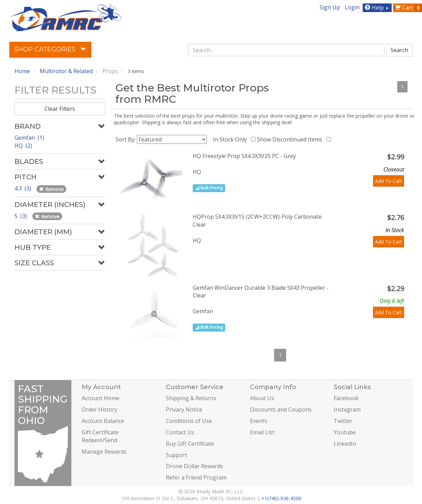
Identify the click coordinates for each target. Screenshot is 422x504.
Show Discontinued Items (291, 139)
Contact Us (180, 432)
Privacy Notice (184, 409)
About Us (262, 398)
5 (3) (21, 216)
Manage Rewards (104, 452)
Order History (99, 409)
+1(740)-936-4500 (281, 498)
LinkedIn (345, 444)
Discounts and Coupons (281, 409)
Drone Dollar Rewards (194, 466)
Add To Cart (389, 181)
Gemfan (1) (29, 138)
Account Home (101, 398)
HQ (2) (23, 146)
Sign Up (330, 7)
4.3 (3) (23, 188)
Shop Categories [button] (50, 49)
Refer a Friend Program (196, 477)
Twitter (343, 421)
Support (177, 455)
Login (352, 7)
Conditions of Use (189, 421)
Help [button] (378, 8)
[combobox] (287, 50)
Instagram (347, 409)
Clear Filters (60, 109)
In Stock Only (231, 139)
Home (22, 71)
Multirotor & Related (66, 71)
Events (259, 421)
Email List (262, 432)
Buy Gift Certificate (190, 444)
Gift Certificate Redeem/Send (100, 436)
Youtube (345, 432)
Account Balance (103, 421)
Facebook (346, 398)
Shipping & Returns (191, 398)
